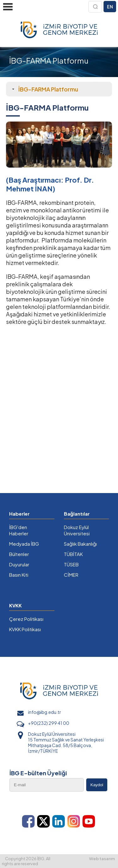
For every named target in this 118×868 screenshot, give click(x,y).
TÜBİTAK (73, 554)
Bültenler (19, 554)
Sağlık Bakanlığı (80, 544)
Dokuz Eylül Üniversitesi (77, 530)
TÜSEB (71, 564)
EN (110, 7)
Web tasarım (102, 859)
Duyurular (19, 564)
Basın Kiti (19, 575)
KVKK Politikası (25, 629)
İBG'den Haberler (19, 530)
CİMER (71, 575)
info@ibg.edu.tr (45, 712)
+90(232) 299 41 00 (49, 723)
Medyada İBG (24, 544)
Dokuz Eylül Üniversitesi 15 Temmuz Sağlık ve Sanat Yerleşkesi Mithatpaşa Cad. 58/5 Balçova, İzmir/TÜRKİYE (66, 742)
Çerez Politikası (26, 619)
